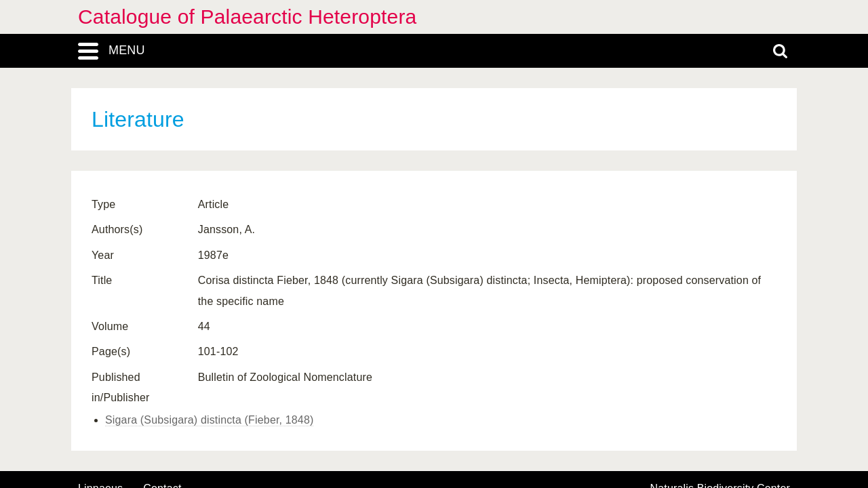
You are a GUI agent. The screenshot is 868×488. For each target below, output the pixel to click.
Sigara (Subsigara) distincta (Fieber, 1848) (209, 420)
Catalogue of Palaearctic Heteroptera (247, 17)
